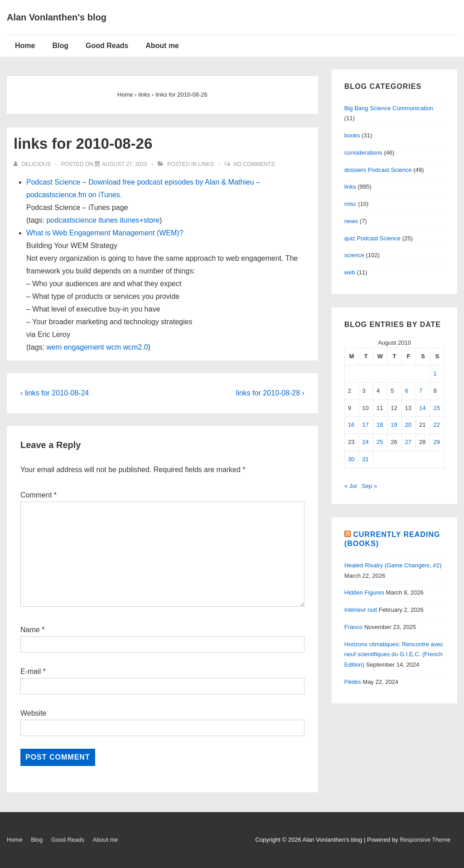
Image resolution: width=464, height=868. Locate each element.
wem (54, 347)
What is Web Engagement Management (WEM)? (105, 233)
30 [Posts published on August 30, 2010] (351, 459)
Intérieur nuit (361, 610)
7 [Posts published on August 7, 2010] (421, 391)
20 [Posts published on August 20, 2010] (408, 425)
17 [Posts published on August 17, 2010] (365, 425)
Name (30, 630)
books (352, 135)
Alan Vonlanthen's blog (57, 17)
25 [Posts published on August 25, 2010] (380, 442)
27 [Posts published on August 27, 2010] (408, 442)
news (351, 221)
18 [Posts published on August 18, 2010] (380, 425)
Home (25, 46)
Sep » (369, 486)
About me (162, 46)
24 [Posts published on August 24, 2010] (365, 442)
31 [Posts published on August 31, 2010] (365, 459)
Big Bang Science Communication (389, 108)
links (206, 164)
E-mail (31, 671)
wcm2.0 (135, 347)
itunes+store (140, 220)
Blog (60, 46)
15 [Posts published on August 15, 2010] (437, 408)
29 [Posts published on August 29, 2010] (437, 442)
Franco (353, 627)
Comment (39, 495)
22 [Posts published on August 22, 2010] (437, 425)
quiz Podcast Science (372, 238)
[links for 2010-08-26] (125, 164)
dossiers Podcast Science (378, 170)
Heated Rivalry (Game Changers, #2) (393, 565)
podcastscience (71, 220)
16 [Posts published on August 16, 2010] (351, 425)
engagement (84, 347)
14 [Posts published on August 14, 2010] (422, 408)
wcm (114, 347)
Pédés (353, 682)
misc (350, 204)
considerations (363, 153)
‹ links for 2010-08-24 (55, 393)
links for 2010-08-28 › (270, 393)
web (350, 272)
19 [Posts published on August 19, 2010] (394, 425)
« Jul (350, 486)
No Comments (254, 164)
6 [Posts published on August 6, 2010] (407, 391)
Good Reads (107, 46)
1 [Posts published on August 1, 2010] (435, 373)
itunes (108, 220)
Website (34, 713)
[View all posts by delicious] (33, 164)
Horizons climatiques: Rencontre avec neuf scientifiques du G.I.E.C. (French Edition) (394, 655)
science (354, 255)
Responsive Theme (425, 840)
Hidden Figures (364, 592)
